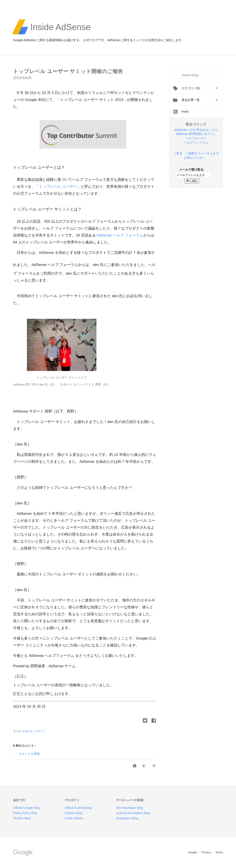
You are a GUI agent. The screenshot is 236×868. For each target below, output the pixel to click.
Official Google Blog (26, 808)
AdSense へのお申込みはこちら (196, 130)
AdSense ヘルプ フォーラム (120, 235)
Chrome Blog (73, 813)
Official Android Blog (78, 808)
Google (193, 852)
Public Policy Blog (25, 813)
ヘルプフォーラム (196, 143)
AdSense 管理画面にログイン (196, 134)
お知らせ (28, 731)
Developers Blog (127, 818)
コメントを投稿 (29, 754)
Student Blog (22, 818)
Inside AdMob (74, 818)
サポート (40, 731)
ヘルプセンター (196, 138)
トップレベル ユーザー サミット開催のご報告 (68, 71)
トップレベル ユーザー (58, 187)
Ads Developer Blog (130, 808)
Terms (219, 852)
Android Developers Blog (133, 813)
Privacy (206, 852)
